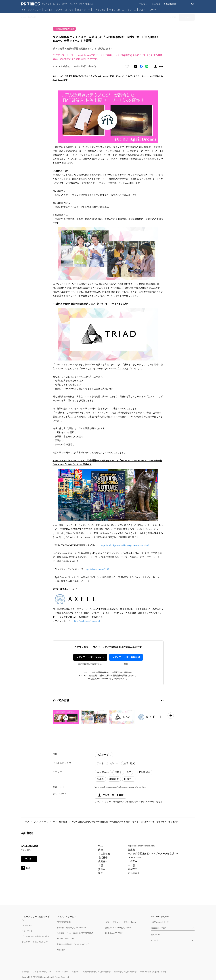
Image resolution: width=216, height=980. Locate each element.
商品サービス (104, 755)
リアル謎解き (143, 772)
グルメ (142, 10)
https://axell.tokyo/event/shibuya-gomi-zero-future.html (125, 545)
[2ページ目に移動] (163, 700)
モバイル (48, 10)
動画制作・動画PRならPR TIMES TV (71, 928)
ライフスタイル (117, 10)
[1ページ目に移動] (162, 700)
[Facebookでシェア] (141, 66)
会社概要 (25, 972)
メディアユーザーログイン (90, 657)
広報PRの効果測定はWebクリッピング (73, 944)
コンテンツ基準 (61, 972)
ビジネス (132, 10)
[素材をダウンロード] (155, 66)
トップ (26, 822)
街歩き (100, 779)
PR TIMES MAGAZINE (66, 939)
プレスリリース (41, 822)
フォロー (29, 859)
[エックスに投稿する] (136, 66)
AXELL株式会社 (60, 822)
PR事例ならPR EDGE (114, 933)
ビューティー (84, 10)
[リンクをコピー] (161, 66)
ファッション (100, 10)
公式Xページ (156, 935)
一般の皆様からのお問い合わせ (153, 972)
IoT (129, 772)
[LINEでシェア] (147, 66)
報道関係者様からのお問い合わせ (97, 972)
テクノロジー (34, 10)
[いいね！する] (127, 66)
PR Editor (61, 950)
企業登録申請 (170, 4)
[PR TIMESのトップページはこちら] (57, 4)
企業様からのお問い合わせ (125, 972)
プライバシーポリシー (42, 972)
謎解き (118, 772)
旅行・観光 (129, 763)
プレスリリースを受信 (150, 4)
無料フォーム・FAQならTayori (118, 928)
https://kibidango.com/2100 (97, 569)
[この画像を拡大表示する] (66, 717)
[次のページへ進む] (171, 716)
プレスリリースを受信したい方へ (36, 936)
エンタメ (70, 10)
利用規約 (75, 972)
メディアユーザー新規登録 (126, 657)
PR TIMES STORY (64, 922)
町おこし (129, 779)
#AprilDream (103, 772)
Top (23, 10)
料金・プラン (27, 931)
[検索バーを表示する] (193, 4)
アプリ (59, 10)
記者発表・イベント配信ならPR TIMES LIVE (75, 933)
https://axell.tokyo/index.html (87, 621)
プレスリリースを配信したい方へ (36, 942)
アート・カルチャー (107, 763)
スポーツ (153, 10)
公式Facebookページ (160, 922)
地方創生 (114, 779)
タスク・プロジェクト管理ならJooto (121, 922)
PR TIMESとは (28, 925)
